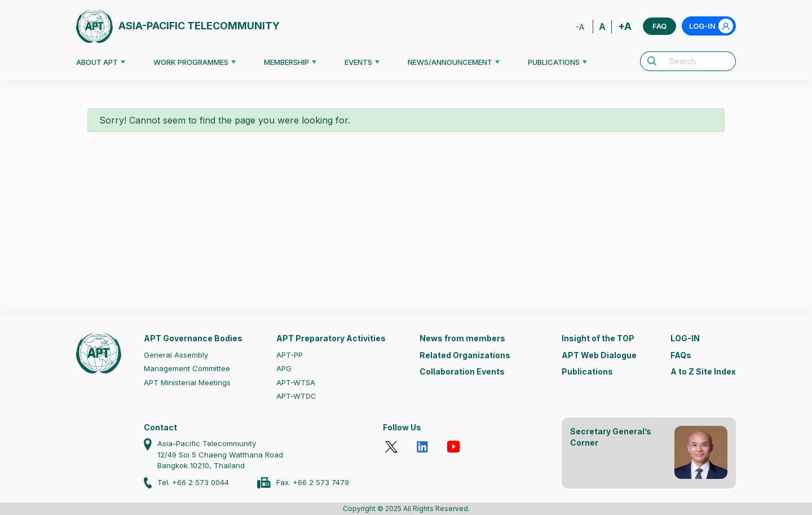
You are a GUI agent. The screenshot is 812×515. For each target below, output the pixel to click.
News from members (462, 338)
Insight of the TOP (598, 338)
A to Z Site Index (703, 371)
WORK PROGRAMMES (191, 62)
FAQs (681, 355)
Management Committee (187, 368)
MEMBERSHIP (286, 62)
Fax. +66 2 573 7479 (313, 482)
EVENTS (358, 62)
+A (625, 26)
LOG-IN (711, 26)
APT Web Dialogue (599, 355)
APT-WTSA (296, 382)
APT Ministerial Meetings (187, 382)
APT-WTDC (296, 396)
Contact (160, 427)
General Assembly (176, 355)
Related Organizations (465, 355)
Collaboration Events (462, 371)
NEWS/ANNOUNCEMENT (450, 62)
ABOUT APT (97, 62)
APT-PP (290, 355)
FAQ (659, 26)
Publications (587, 371)
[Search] (699, 61)
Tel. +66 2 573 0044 (193, 482)
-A (580, 27)
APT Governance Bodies (193, 338)
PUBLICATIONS (554, 62)
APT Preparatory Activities (331, 338)
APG (284, 368)
